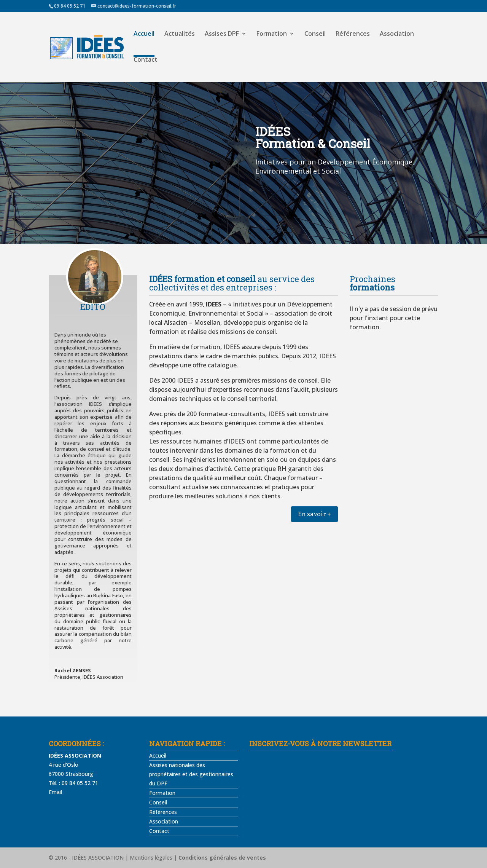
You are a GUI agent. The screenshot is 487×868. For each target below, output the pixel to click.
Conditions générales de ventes (222, 858)
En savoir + (314, 514)
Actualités (180, 34)
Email (55, 792)
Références (353, 34)
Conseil (315, 34)
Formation (272, 34)
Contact (146, 60)
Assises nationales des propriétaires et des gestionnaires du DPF (191, 774)
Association (397, 34)
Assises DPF (222, 34)
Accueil (144, 34)
